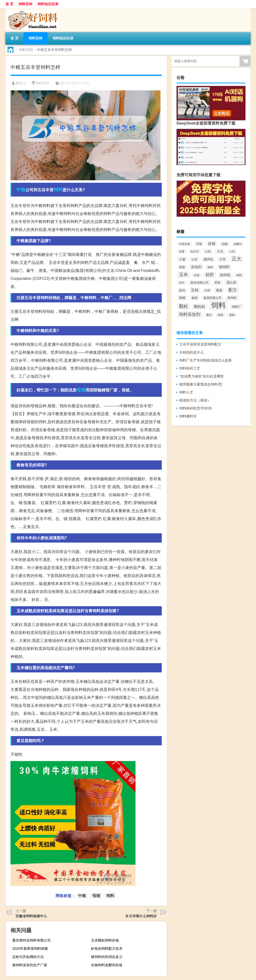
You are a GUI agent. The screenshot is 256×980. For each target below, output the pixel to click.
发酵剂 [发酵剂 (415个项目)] (238, 244)
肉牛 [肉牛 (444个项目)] (182, 283)
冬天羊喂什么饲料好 (141, 916)
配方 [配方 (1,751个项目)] (233, 290)
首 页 (9, 4)
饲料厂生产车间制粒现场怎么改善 (205, 360)
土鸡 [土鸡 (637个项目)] (208, 251)
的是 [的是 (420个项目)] (197, 275)
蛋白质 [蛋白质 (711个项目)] (231, 283)
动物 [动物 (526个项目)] (224, 244)
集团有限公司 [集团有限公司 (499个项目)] (212, 298)
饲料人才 (186, 392)
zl (25, 83)
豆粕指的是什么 (191, 352)
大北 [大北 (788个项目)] (220, 251)
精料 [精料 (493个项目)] (239, 275)
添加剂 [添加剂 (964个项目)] (196, 267)
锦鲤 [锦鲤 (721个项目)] (182, 298)
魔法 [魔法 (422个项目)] (209, 315)
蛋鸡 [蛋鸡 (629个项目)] (182, 290)
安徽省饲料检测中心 (31, 916)
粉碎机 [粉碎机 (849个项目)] (225, 275)
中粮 (21, 190)
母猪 (81, 390)
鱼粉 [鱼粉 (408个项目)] (220, 315)
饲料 (58, 190)
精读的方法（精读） (195, 400)
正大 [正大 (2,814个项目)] (236, 259)
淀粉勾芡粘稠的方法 (28, 957)
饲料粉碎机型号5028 (195, 408)
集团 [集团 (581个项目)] (194, 298)
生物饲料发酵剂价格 (107, 965)
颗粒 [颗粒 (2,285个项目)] (183, 306)
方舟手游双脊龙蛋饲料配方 (200, 344)
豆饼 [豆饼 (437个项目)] (207, 290)
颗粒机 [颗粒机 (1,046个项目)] (200, 307)
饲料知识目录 (48, 4)
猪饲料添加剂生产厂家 (30, 965)
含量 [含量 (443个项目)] (182, 251)
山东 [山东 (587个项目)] (194, 259)
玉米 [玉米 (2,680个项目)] (183, 275)
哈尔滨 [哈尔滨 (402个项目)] (195, 251)
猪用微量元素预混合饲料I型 (201, 384)
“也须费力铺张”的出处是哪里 (201, 376)
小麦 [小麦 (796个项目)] (182, 259)
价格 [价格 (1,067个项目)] (212, 244)
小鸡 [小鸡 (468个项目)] (232, 251)
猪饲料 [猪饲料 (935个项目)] (224, 267)
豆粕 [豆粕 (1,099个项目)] (195, 290)
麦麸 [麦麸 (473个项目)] (232, 315)
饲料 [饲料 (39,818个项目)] (218, 305)
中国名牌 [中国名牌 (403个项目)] (184, 244)
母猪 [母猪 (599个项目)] (182, 267)
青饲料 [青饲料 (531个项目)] (232, 298)
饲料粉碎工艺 (190, 368)
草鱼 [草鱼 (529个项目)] (217, 283)
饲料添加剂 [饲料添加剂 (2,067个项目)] (190, 314)
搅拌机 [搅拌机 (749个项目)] (208, 259)
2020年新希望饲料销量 (30, 949)
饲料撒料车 (188, 416)
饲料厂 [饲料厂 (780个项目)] (237, 307)
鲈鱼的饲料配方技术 (107, 949)
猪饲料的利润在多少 (107, 957)
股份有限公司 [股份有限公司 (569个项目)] (199, 283)
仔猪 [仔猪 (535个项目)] (199, 244)
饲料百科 (25, 4)
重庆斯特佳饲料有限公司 (31, 940)
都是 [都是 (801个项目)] (219, 290)
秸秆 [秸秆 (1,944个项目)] (210, 275)
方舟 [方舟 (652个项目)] (222, 259)
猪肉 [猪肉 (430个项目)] (210, 267)
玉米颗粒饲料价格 (105, 940)
